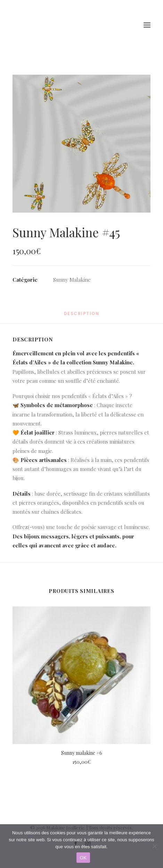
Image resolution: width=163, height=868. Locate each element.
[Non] (154, 846)
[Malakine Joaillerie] (52, 25)
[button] (81, 144)
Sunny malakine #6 (82, 753)
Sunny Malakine (72, 280)
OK (83, 858)
